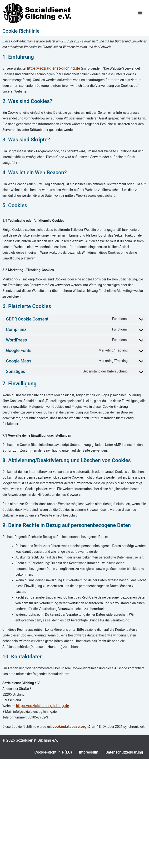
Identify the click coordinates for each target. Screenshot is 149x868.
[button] (140, 13)
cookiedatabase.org (70, 726)
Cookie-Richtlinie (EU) (53, 752)
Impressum (89, 752)
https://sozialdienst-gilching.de (53, 68)
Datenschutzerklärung (124, 752)
